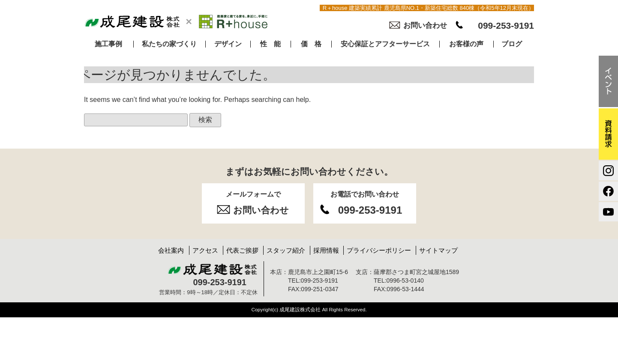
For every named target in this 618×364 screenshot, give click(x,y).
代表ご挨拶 (242, 250)
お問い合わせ (425, 25)
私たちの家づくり (169, 44)
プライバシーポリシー (379, 250)
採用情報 (326, 250)
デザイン (228, 44)
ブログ (512, 44)
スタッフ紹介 (286, 250)
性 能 (270, 44)
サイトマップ (438, 250)
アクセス (205, 250)
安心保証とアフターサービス (385, 44)
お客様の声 (466, 44)
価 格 (311, 44)
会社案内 (171, 250)
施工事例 (108, 44)
